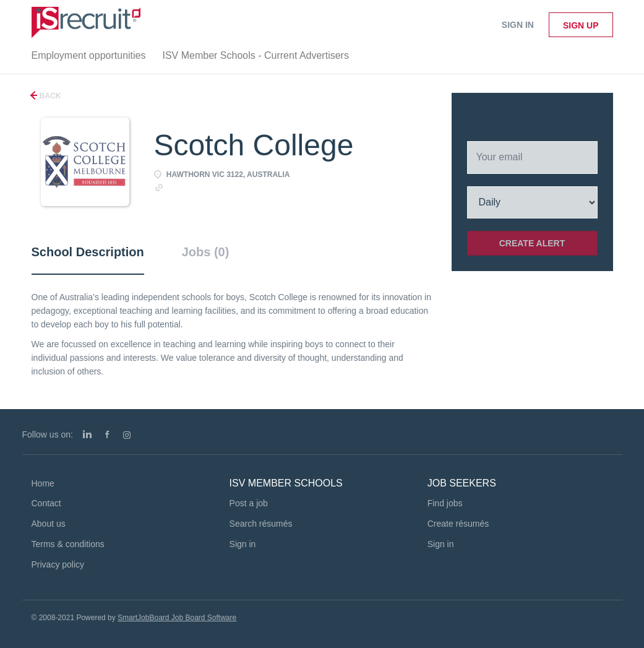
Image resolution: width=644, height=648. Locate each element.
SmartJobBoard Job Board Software (177, 618)
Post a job (249, 503)
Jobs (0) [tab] (206, 252)
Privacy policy (58, 564)
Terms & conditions (68, 544)
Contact (46, 503)
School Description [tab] (88, 252)
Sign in (518, 25)
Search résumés (261, 524)
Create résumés (458, 524)
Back (49, 96)
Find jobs (445, 503)
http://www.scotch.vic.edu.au (222, 187)
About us (49, 524)
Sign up (581, 25)
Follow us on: (48, 434)
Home (43, 483)
